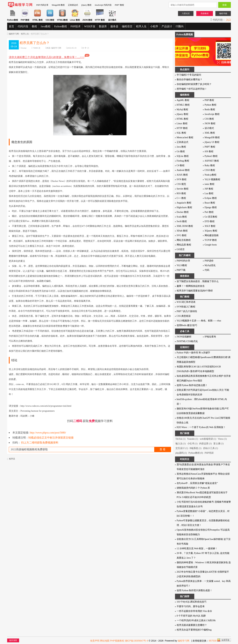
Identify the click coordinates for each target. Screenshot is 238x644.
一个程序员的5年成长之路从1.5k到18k (196, 620)
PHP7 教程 (119, 5)
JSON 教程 (210, 123)
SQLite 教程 (183, 156)
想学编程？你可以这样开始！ (192, 89)
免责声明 (95, 641)
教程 (34, 26)
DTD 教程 (210, 221)
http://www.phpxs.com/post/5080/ (48, 433)
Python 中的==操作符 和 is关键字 (193, 353)
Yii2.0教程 (182, 265)
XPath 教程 (182, 231)
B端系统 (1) (196, 448)
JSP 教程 (209, 189)
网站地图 (105, 641)
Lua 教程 (209, 193)
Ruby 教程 (210, 165)
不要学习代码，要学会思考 (191, 606)
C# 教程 (181, 165)
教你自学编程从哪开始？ (189, 80)
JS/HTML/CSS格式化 (187, 341)
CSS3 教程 (210, 170)
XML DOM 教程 (185, 226)
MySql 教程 (182, 109)
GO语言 (181, 249)
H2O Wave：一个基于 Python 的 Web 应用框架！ (201, 427)
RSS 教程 (181, 193)
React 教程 (210, 203)
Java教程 (46, 26)
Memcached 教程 (185, 137)
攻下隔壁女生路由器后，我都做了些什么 (198, 281)
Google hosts (211, 245)
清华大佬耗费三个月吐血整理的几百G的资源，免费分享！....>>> (49, 57)
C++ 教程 (181, 198)
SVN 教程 (182, 179)
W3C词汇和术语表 (186, 302)
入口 (228, 20)
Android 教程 (183, 170)
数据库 (103, 26)
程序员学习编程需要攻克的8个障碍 (195, 291)
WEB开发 (90, 26)
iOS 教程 (209, 151)
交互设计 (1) (182, 448)
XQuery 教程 (211, 231)
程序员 (12, 459)
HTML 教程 (183, 119)
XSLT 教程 (210, 226)
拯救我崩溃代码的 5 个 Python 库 (193, 488)
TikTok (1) (180, 439)
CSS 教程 (209, 119)
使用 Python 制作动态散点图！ (192, 385)
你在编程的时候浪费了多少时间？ (194, 84)
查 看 (163, 449)
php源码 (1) (181, 453)
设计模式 (209, 128)
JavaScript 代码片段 (103, 5)
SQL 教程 (181, 133)
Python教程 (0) (196, 453)
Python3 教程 (211, 156)
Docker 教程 (183, 212)
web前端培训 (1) (208, 439)
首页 (11, 26)
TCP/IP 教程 (211, 240)
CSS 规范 (181, 184)
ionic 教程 (210, 184)
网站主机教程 (184, 240)
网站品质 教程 (184, 245)
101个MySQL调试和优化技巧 (192, 602)
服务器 (114, 26)
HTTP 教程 (182, 128)
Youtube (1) (193, 439)
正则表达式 (73, 5)
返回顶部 (13, 640)
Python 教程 (210, 105)
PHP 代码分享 (42, 5)
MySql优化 (210, 265)
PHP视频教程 (117, 641)
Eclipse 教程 (211, 198)
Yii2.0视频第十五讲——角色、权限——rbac (199, 321)
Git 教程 (181, 151)
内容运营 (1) (205, 444)
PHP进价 (209, 261)
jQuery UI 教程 (212, 142)
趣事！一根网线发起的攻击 (191, 286)
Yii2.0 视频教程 (212, 179)
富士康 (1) (219, 444)
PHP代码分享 (183, 261)
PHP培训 (209, 453)
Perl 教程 (209, 212)
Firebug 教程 (183, 161)
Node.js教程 (210, 175)
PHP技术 (76, 26)
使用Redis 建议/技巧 (187, 325)
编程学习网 (14, 34)
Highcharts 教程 (184, 207)
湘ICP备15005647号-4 (136, 641)
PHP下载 (181, 270)
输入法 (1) (181, 444)
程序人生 (141, 26)
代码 (207, 270)
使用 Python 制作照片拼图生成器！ (195, 590)
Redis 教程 (210, 109)
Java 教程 (181, 147)
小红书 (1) (192, 444)
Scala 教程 (182, 217)
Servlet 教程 (183, 189)
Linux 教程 (182, 123)
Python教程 (60, 26)
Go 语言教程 (211, 217)
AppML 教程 (183, 100)
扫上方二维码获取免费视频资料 (40, 443)
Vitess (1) (222, 439)
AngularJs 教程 (184, 203)
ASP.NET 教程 (212, 161)
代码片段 (23, 26)
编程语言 (127, 26)
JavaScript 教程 (212, 114)
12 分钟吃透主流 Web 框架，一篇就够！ (197, 548)
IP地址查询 (210, 337)
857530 (213, 641)
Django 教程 (211, 207)
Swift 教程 (182, 221)
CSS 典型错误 (184, 316)
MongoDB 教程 (58, 5)
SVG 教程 (182, 235)
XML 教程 (210, 133)
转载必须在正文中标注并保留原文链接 (51, 438)
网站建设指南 (212, 235)
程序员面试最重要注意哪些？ (192, 625)
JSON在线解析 (184, 337)
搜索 (225, 5)
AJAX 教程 (182, 175)
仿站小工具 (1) (211, 448)
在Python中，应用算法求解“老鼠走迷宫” (197, 483)
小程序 (154, 26)
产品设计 (167, 26)
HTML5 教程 (183, 105)
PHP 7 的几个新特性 (187, 311)
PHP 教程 (209, 100)
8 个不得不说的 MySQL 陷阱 (191, 616)
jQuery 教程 (86, 5)
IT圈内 (180, 26)
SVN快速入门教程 (186, 307)
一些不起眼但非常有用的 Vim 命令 (194, 611)
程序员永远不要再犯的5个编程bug (194, 630)
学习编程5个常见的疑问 (189, 75)
